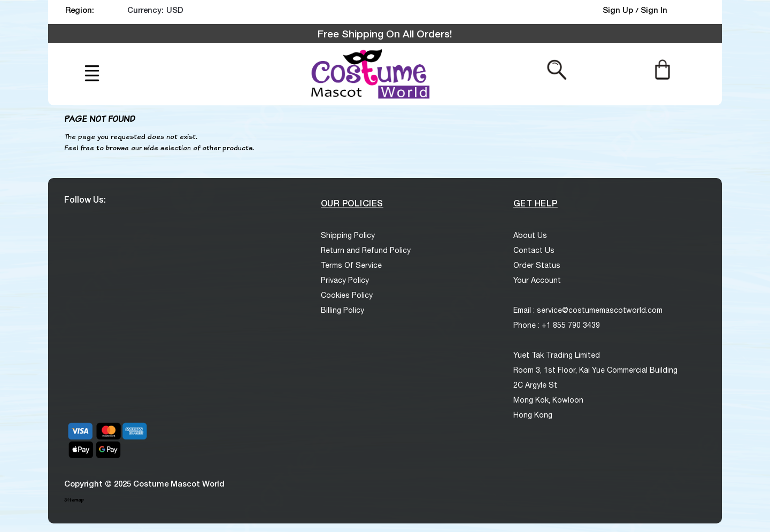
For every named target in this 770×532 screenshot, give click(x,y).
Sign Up (619, 10)
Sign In (654, 10)
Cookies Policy (347, 295)
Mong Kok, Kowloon (548, 400)
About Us (530, 235)
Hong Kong (533, 415)
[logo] (369, 74)
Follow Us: (85, 199)
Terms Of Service (351, 265)
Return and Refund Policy (366, 250)
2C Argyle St (535, 385)
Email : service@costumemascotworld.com (588, 310)
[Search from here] (557, 69)
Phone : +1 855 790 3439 (557, 325)
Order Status (537, 265)
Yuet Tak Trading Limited (557, 355)
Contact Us (534, 250)
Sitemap (74, 500)
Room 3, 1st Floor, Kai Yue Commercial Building (595, 370)
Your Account (537, 280)
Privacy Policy (345, 280)
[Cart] (662, 69)
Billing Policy (342, 310)
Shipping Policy (348, 235)
